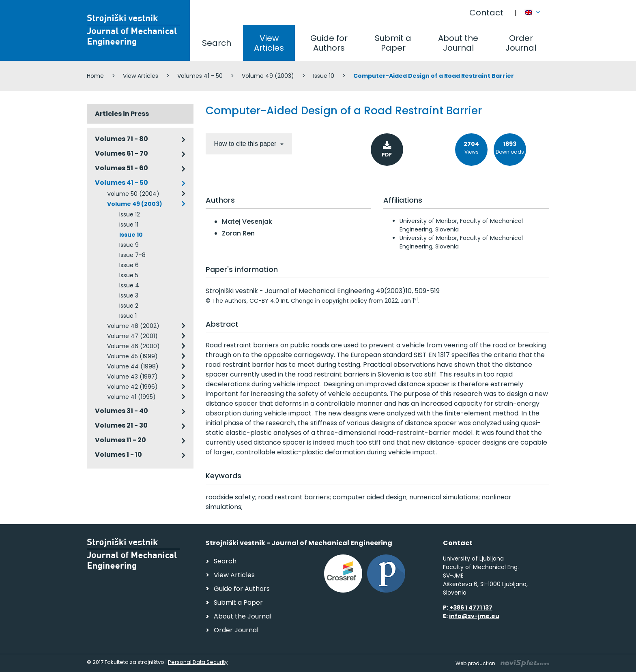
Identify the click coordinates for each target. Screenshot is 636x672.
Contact (486, 13)
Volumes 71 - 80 (121, 139)
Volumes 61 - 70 (121, 153)
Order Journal (521, 43)
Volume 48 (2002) (133, 326)
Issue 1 (128, 316)
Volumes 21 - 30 (121, 425)
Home (95, 76)
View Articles (269, 43)
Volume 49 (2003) (268, 76)
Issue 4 (129, 285)
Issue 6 (129, 265)
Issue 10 (324, 76)
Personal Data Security (198, 662)
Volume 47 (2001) (132, 336)
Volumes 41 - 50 (200, 76)
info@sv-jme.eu (474, 616)
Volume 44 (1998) (133, 366)
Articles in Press (122, 114)
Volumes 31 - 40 (121, 411)
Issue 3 (129, 295)
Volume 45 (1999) (132, 356)
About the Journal (458, 43)
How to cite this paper (246, 144)
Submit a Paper (393, 43)
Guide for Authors (329, 43)
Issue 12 (130, 214)
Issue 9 (129, 245)
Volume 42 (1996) (132, 387)
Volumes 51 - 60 (121, 168)
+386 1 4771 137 (471, 608)
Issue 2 (129, 306)
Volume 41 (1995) (131, 397)
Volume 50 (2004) (133, 194)
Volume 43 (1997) (132, 377)
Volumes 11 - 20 (120, 440)
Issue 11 (129, 225)
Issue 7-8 (132, 255)
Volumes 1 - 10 (118, 455)
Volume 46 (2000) (133, 346)
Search (217, 43)
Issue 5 (129, 275)
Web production (502, 663)
